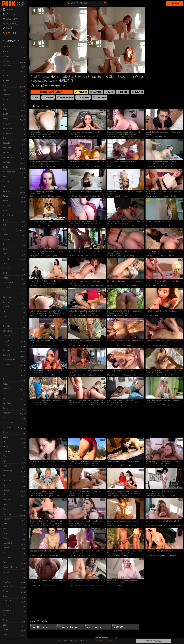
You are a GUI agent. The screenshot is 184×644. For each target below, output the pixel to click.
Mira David (34, 496)
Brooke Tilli (73, 136)
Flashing (6, 533)
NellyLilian (34, 136)
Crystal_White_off (75, 285)
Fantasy (6, 490)
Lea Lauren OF (113, 525)
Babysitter (7, 124)
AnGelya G (34, 256)
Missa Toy (150, 136)
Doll (4, 418)
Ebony (5, 437)
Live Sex (11, 33)
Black (5, 186)
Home (9, 10)
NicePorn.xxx (98, 628)
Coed (5, 316)
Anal (5, 71)
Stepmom (136, 226)
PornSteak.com (71, 628)
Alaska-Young (151, 196)
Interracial (116, 196)
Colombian (7, 326)
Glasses (6, 606)
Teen (80, 136)
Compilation (8, 331)
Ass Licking (8, 95)
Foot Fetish (8, 543)
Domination (8, 422)
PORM (15, 4)
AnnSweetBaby (36, 555)
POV (162, 136)
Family (6, 485)
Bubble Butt (8, 215)
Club (5, 312)
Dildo (5, 398)
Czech (5, 379)
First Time (7, 519)
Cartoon (6, 249)
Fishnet (6, 524)
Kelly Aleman (151, 375)
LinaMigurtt (112, 256)
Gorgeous (7, 620)
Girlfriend (7, 601)
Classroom (7, 297)
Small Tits (91, 166)
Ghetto (6, 596)
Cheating (7, 278)
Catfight (6, 263)
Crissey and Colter (37, 345)
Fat (4, 495)
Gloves (6, 615)
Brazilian (7, 206)
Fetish (5, 504)
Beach (5, 138)
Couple (6, 345)
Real (37, 97)
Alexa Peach (73, 405)
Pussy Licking (66, 97)
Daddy (5, 384)
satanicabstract (75, 166)
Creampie (7, 350)
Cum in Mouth (9, 360)
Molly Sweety (151, 525)
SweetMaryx (151, 496)
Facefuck (7, 466)
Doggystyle (7, 413)
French (6, 562)
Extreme (6, 451)
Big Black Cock (9, 157)
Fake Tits (7, 480)
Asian (5, 85)
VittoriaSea (73, 375)
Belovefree (150, 166)
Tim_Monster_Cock (76, 196)
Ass (4, 90)
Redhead (50, 97)
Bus (4, 225)
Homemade (84, 97)
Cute (5, 374)
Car (4, 244)
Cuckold (6, 355)
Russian (172, 226)
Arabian (6, 80)
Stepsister (101, 97)
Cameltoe (7, 239)
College (6, 321)
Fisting (6, 528)
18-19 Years (8, 46)
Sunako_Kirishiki (36, 196)
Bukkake (6, 220)
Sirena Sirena (112, 375)
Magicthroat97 (35, 466)
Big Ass (6, 153)
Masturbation (167, 525)
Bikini (5, 177)
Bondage (7, 196)
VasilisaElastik (74, 226)
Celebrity (6, 273)
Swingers (87, 525)
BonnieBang (112, 226)
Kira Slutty (34, 315)
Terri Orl (110, 345)
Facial (5, 475)
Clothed (6, 307)
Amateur (6, 61)
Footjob (6, 548)
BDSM (5, 114)
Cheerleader (8, 283)
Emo (5, 442)
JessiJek (111, 136)
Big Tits (6, 167)
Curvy (5, 369)
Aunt (5, 104)
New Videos (12, 19)
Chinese (6, 287)
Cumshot (7, 365)
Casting (6, 259)
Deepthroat (7, 389)
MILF (41, 136)
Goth (5, 625)
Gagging (6, 582)
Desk (5, 394)
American (7, 66)
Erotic (5, 447)
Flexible (6, 538)
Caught (6, 268)
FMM (5, 461)
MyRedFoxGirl (74, 315)
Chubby (6, 292)
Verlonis (83, 92)
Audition (6, 100)
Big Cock (6, 162)
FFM (5, 456)
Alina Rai (149, 226)
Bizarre (6, 181)
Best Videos (12, 24)
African (6, 56)
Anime (5, 75)
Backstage (7, 128)
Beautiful (7, 143)
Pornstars (11, 14)
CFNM (5, 234)
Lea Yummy (150, 405)
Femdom (6, 500)
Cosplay (6, 336)
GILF (5, 577)
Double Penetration (11, 427)
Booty (5, 201)
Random (11, 28)
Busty (5, 230)
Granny (6, 630)
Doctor (5, 408)
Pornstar (124, 196)
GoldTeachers (74, 466)
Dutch (5, 432)
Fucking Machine (10, 567)
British (5, 210)
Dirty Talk (7, 403)
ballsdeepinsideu (114, 466)
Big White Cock (9, 172)
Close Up (7, 302)
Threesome (42, 226)
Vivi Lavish (34, 375)
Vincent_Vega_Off (114, 285)
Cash (5, 254)
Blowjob (6, 191)
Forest (5, 553)
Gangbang (7, 586)
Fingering (7, 514)
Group (5, 635)
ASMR (5, 51)
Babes (5, 119)
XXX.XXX (125, 628)
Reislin (71, 555)
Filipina (6, 509)
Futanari (6, 572)
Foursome (7, 557)
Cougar (6, 341)
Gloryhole (7, 610)
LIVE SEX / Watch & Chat (51, 92)
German (6, 591)
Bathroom (7, 133)
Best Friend (8, 148)
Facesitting (8, 471)
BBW (5, 109)
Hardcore (48, 136)
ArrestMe (72, 256)
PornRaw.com (43, 628)
